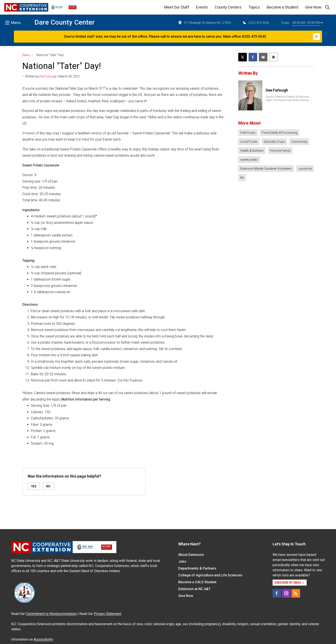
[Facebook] (277, 593)
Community (299, 142)
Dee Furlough (48, 76)
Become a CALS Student (197, 582)
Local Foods (249, 142)
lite (242, 178)
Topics (254, 7)
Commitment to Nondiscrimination (51, 614)
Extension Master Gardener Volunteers (266, 169)
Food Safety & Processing (280, 133)
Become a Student (283, 7)
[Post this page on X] (243, 57)
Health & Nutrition (252, 151)
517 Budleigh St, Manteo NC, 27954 (204, 23)
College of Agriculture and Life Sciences (210, 575)
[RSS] (296, 593)
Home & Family (280, 151)
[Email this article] (263, 57)
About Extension (191, 555)
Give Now (313, 7)
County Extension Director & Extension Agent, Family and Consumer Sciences (287, 98)
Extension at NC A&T (194, 589)
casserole (305, 169)
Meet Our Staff (177, 7)
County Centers (228, 7)
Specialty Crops (274, 142)
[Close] (316, 37)
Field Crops (248, 133)
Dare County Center (65, 22)
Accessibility (43, 639)
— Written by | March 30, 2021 (51, 76)
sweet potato (249, 160)
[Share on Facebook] (253, 57)
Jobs (182, 562)
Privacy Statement (108, 614)
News (26, 55)
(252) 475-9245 (256, 23)
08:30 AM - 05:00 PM (307, 23)
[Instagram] (286, 593)
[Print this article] (273, 57)
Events (202, 7)
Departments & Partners (197, 568)
